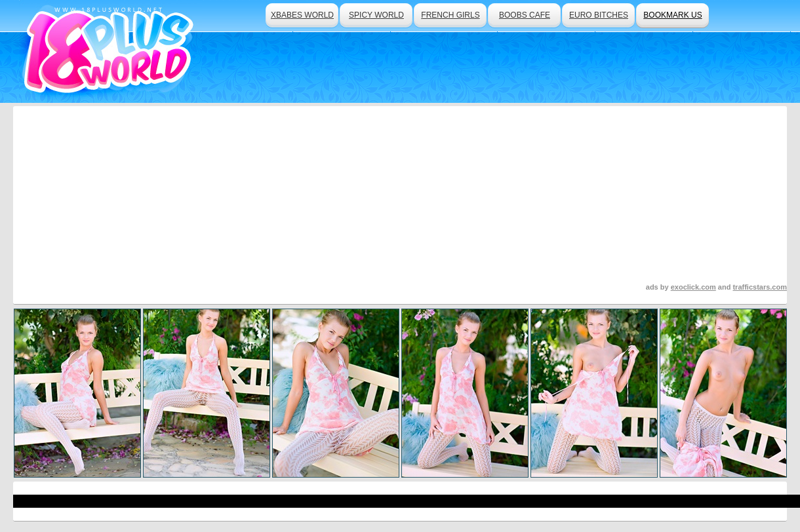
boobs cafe (525, 15)
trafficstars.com (760, 287)
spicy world (376, 15)
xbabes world (302, 15)
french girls (450, 15)
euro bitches (599, 15)
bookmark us (672, 15)
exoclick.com (693, 287)
